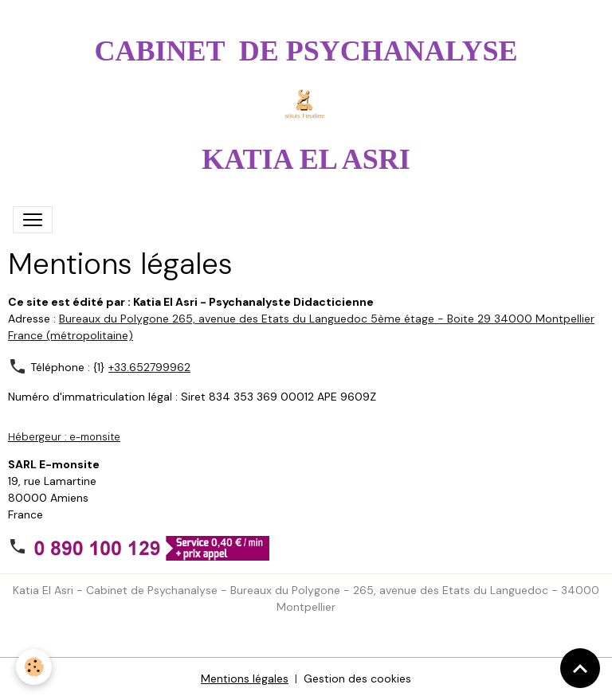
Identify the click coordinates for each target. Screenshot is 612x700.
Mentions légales (245, 678)
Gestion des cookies (357, 678)
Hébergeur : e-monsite (64, 437)
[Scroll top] (580, 668)
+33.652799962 (149, 367)
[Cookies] (34, 667)
